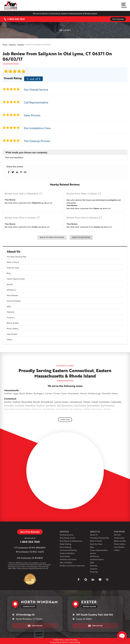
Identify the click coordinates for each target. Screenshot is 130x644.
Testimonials (119, 538)
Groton (35, 227)
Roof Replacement (68, 538)
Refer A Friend (13, 262)
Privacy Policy (56, 642)
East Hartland (24, 409)
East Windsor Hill (65, 409)
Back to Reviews (81, 237)
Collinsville (116, 402)
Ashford (17, 402)
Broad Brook (47, 402)
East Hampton (108, 405)
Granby (21, 413)
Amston (97, 227)
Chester (87, 402)
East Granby (80, 405)
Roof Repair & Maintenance (71, 541)
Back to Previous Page (52, 237)
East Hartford (11, 409)
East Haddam (93, 405)
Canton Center (61, 402)
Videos (10, 340)
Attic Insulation (66, 562)
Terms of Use (67, 642)
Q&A (9, 306)
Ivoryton (77, 413)
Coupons (11, 317)
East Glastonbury (65, 405)
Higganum (67, 413)
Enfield (87, 409)
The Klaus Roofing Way (16, 257)
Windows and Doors (68, 559)
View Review (10, 200)
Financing (94, 572)
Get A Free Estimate (30, 532)
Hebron (57, 413)
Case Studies (12, 334)
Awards (10, 284)
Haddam (29, 413)
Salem (96, 208)
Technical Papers (14, 301)
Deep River (30, 405)
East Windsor (49, 409)
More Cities (65, 420)
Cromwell (19, 405)
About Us (13, 252)
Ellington (78, 409)
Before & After (13, 323)
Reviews (117, 535)
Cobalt (95, 402)
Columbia (9, 405)
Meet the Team (13, 268)
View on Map (35, 626)
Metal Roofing (65, 544)
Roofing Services (67, 535)
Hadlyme (39, 413)
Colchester (104, 402)
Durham (41, 405)
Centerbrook (76, 402)
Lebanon (100, 413)
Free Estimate (118, 19)
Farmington (97, 409)
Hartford (48, 413)
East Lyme (37, 409)
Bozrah (37, 402)
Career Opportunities (16, 279)
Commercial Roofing (68, 550)
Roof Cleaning (66, 547)
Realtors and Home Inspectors (72, 566)
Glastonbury (10, 413)
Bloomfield (27, 402)
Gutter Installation (67, 553)
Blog (9, 273)
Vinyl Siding (65, 556)
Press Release (12, 295)
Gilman (107, 409)
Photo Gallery (13, 328)
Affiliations (11, 290)
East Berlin (51, 405)
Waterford (36, 203)
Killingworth (88, 413)
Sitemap (77, 642)
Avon (16, 393)
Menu (124, 6)
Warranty (10, 312)
